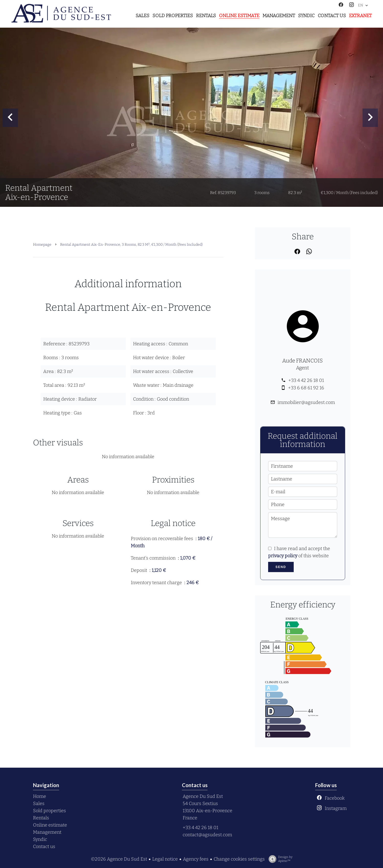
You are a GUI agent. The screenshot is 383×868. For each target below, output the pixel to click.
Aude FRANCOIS (303, 361)
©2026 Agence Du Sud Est (119, 859)
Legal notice (165, 859)
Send (281, 567)
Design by (279, 859)
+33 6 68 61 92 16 (306, 388)
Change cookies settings (239, 859)
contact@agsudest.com (207, 835)
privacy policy (283, 556)
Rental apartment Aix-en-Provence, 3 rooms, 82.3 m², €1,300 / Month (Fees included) (131, 245)
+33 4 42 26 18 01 (306, 380)
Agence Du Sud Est (203, 796)
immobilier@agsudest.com (306, 402)
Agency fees (196, 859)
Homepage (42, 245)
